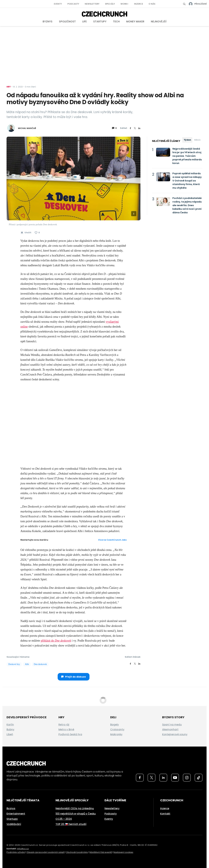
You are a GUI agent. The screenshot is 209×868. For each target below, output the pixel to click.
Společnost (67, 21)
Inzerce (139, 4)
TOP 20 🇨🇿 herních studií (71, 824)
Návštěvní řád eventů (101, 852)
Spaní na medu (172, 725)
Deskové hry (14, 664)
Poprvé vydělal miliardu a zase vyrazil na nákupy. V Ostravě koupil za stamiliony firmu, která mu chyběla (187, 181)
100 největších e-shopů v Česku (76, 814)
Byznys (48, 21)
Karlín (10, 725)
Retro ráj (64, 725)
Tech (116, 21)
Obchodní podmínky (77, 852)
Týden (187, 140)
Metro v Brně (66, 729)
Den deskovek (40, 664)
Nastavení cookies (123, 852)
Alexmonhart (170, 729)
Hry (9, 87)
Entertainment (16, 814)
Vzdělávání (14, 824)
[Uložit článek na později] (26, 233)
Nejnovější (159, 21)
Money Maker (135, 21)
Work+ (125, 4)
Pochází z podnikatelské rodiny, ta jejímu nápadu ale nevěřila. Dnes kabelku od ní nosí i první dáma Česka (187, 205)
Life (84, 21)
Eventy (58, 4)
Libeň (10, 734)
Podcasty (73, 4)
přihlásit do (56, 641)
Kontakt (165, 814)
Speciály (110, 4)
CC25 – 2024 (64, 819)
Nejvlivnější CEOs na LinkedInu (75, 808)
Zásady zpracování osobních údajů (46, 852)
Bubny (10, 729)
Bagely (115, 725)
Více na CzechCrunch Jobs (112, 540)
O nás (152, 4)
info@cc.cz (23, 849)
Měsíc (197, 140)
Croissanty (117, 729)
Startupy (100, 21)
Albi (27, 664)
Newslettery (92, 4)
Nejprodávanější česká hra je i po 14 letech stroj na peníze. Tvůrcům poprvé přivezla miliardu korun (187, 156)
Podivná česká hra (70, 734)
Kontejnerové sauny (175, 734)
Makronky (116, 734)
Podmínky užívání (16, 852)
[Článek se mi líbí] (37, 233)
